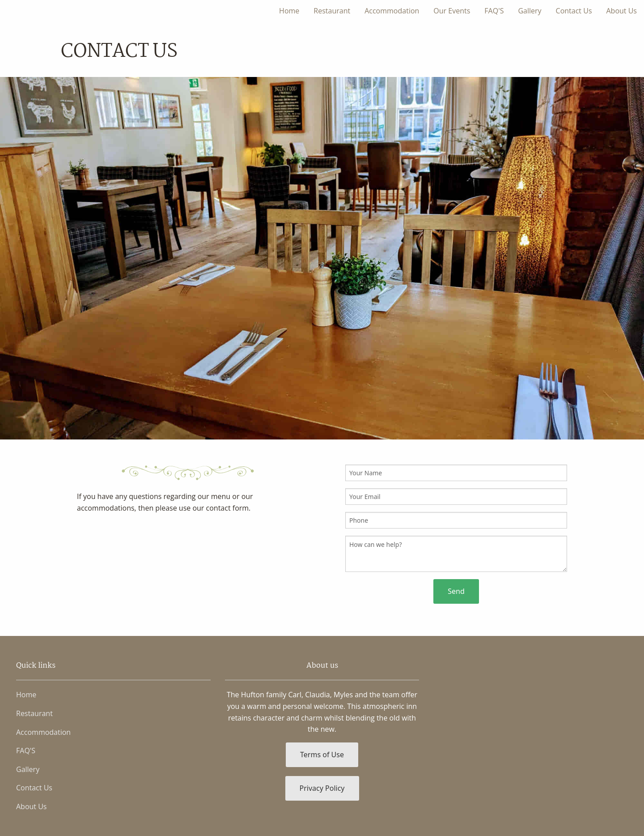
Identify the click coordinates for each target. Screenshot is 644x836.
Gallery (530, 11)
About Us (622, 11)
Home (289, 11)
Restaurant (332, 11)
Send (456, 591)
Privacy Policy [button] (322, 788)
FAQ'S (494, 11)
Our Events (452, 11)
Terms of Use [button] (322, 755)
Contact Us (574, 11)
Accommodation (392, 11)
